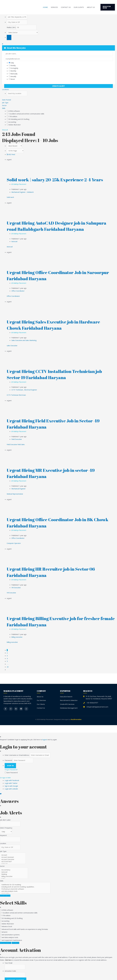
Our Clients (79, 7)
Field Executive (17, 437)
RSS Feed (11, 154)
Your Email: (9, 958)
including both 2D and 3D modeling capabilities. (26, 882)
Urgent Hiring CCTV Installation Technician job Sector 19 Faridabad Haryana (58, 372)
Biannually (14, 74)
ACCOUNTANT (13, 857)
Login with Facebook (13, 775)
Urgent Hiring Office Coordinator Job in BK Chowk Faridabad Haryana (53, 519)
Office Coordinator (18, 290)
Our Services (41, 695)
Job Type (5, 103)
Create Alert (58, 86)
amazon (5, 927)
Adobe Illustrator (15, 125)
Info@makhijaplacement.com (97, 702)
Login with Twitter (12, 778)
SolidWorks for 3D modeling (26, 880)
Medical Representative (15, 491)
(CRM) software (14, 111)
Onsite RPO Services (67, 699)
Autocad (14, 241)
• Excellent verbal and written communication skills (26, 114)
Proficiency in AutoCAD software (26, 884)
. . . (8, 659)
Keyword (3, 830)
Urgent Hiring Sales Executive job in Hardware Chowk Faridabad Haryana (57, 323)
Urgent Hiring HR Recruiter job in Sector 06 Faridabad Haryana (54, 568)
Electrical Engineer (31, 388)
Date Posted (7, 100)
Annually (13, 77)
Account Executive (13, 854)
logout (45, 734)
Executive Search (66, 692)
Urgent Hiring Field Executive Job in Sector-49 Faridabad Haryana (57, 421)
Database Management (69, 703)
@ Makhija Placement (19, 184)
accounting (12, 122)
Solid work (10, 197)
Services (54, 7)
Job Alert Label (5, 814)
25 (8, 662)
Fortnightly (14, 68)
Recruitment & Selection (69, 695)
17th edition (13, 116)
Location (3, 838)
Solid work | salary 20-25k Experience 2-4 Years (58, 179)
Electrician (22, 393)
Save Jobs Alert (5, 891)
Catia (14, 874)
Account (13, 850)
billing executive (17, 633)
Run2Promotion (76, 714)
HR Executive (16, 584)
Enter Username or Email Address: (17, 750)
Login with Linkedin (12, 783)
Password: (8, 755)
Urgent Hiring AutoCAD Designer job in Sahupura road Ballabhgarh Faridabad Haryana (60, 225)
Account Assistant (13, 852)
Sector (4, 105)
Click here (8, 955)
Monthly (13, 71)
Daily (12, 63)
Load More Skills (6, 938)
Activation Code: (10, 966)
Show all (5, 130)
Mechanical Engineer (19, 192)
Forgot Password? (11, 765)
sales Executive (12, 344)
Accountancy (14, 865)
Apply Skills (16, 938)
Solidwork (31, 192)
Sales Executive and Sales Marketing (24, 339)
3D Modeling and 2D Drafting (19, 119)
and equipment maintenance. (12, 935)
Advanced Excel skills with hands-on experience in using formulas (25, 924)
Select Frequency (6, 822)
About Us (91, 7)
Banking (14, 869)
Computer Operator (14, 540)
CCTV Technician (17, 388)
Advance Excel (7, 921)
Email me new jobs (15, 48)
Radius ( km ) (11, 28)
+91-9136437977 (92, 698)
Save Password (12, 767)
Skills (4, 108)
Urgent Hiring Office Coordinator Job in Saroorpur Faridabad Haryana (50, 274)
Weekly (13, 66)
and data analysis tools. (26, 886)
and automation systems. (11, 930)
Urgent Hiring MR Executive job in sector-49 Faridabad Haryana (54, 470)
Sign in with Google (11, 781)
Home (45, 7)
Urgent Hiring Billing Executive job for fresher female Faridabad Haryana (57, 617)
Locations (6, 90)
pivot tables (26, 888)
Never (13, 79)
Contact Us (66, 7)
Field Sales (22, 442)
